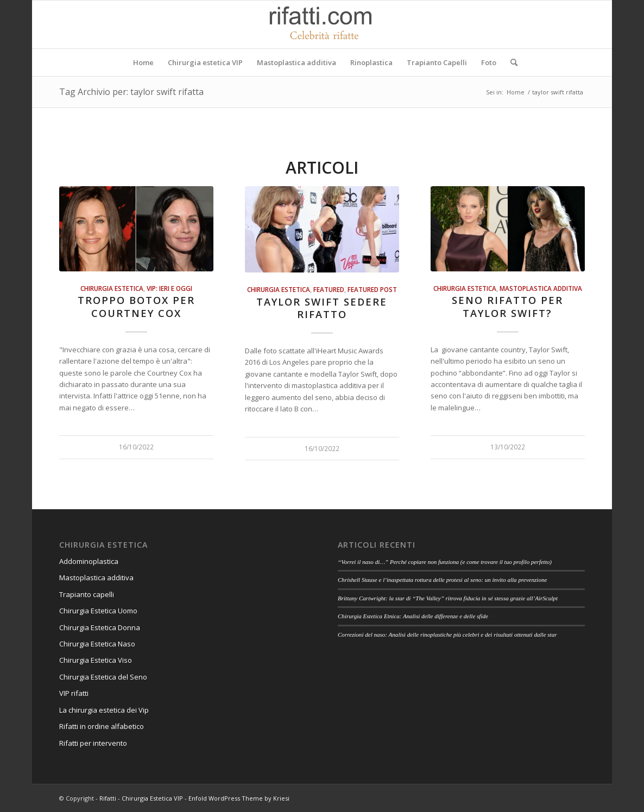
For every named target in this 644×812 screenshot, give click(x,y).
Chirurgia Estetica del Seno (103, 677)
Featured (329, 289)
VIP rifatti (74, 693)
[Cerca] (510, 62)
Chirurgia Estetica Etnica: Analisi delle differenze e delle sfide (413, 616)
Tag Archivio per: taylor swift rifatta (131, 92)
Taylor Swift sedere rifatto (322, 308)
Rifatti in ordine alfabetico (102, 726)
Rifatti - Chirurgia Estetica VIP (141, 798)
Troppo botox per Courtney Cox (136, 307)
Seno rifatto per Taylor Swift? (507, 307)
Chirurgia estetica (112, 288)
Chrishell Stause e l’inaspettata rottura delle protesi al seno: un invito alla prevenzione (442, 580)
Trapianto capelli (87, 594)
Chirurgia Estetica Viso (96, 660)
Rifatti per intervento (93, 743)
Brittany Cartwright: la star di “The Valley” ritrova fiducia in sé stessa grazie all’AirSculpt (448, 598)
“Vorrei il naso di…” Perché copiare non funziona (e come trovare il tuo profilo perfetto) (445, 562)
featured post (372, 289)
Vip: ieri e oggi (169, 288)
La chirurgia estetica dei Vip (104, 710)
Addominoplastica (89, 561)
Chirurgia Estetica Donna (100, 627)
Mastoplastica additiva (541, 288)
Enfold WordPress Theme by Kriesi (239, 798)
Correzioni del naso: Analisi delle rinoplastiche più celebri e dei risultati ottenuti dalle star (447, 635)
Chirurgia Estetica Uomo (98, 611)
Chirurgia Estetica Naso (97, 644)
